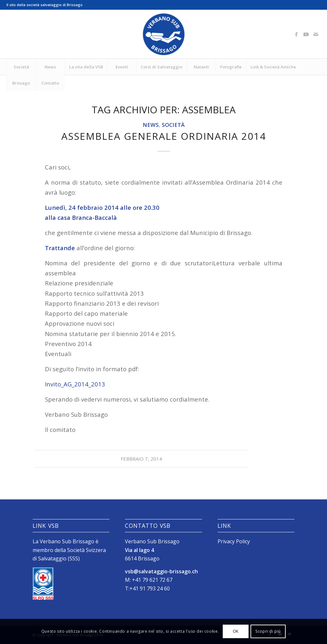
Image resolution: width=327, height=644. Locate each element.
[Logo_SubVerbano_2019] (164, 34)
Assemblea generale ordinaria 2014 (164, 136)
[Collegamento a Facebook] (296, 34)
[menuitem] (21, 67)
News (151, 125)
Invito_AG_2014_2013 (75, 384)
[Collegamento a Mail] (316, 34)
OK (236, 631)
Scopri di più (268, 631)
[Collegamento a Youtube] (306, 34)
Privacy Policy (234, 541)
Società (173, 125)
